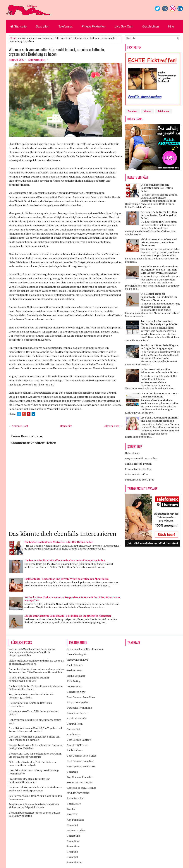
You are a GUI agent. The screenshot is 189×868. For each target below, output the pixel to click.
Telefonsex (66, 26)
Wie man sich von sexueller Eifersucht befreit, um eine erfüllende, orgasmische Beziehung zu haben (57, 51)
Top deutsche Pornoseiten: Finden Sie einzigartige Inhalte (159, 323)
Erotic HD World (77, 718)
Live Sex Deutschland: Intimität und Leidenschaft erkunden (160, 419)
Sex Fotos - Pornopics (80, 782)
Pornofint (72, 857)
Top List (72, 809)
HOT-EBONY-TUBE (78, 793)
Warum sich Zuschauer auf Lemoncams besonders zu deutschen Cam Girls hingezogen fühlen (32, 652)
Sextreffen (43, 26)
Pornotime (73, 846)
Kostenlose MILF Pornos (82, 788)
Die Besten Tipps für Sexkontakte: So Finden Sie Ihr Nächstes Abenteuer (68, 616)
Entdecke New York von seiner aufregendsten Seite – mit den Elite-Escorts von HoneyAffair (159, 270)
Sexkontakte (74, 670)
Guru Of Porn (75, 724)
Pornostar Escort (77, 713)
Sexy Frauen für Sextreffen (141, 458)
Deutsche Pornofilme (79, 708)
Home (13, 38)
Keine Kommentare (37, 60)
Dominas (133, 111)
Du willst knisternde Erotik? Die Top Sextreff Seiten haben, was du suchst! (35, 730)
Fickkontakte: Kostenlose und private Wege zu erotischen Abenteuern (66, 579)
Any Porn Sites (76, 820)
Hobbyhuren (133, 453)
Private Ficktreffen (94, 26)
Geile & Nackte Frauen (138, 464)
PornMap (72, 772)
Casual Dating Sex (77, 654)
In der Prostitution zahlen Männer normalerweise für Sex (159, 371)
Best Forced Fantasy (79, 740)
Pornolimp (73, 841)
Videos (148, 111)
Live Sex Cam (124, 26)
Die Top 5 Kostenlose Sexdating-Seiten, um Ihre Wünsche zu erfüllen (34, 738)
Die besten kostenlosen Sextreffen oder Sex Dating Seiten (59, 542)
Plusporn (72, 852)
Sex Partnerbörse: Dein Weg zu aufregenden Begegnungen (159, 347)
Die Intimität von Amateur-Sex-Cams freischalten (159, 395)
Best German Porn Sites (81, 697)
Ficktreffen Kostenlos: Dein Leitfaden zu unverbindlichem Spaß (33, 764)
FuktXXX (72, 814)
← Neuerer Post (18, 426)
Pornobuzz (73, 836)
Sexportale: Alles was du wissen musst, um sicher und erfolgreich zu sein (34, 806)
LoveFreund (74, 687)
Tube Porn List (76, 798)
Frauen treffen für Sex (138, 469)
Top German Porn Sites (81, 777)
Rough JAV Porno (77, 745)
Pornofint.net (75, 862)
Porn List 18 (74, 804)
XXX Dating (74, 681)
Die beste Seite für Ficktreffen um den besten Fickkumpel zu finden (65, 560)
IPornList (72, 825)
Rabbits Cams (75, 750)
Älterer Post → (113, 426)
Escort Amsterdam (78, 702)
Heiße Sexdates (76, 676)
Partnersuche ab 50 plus (140, 480)
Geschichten (151, 26)
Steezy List (73, 729)
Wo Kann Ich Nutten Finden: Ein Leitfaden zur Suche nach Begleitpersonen (36, 789)
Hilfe (171, 26)
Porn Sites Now (76, 692)
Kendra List (74, 734)
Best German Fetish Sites (82, 756)
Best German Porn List (80, 761)
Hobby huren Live (78, 660)
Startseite (19, 26)
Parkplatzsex (75, 665)
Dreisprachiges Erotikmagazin (85, 649)
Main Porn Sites (76, 830)
